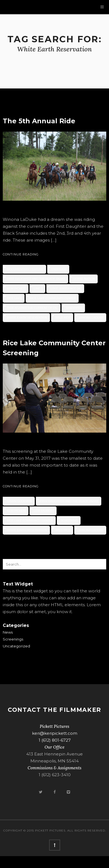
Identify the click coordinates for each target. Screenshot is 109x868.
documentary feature (25, 269)
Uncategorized (16, 646)
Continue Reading (21, 254)
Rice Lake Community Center (53, 298)
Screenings (13, 639)
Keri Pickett (16, 288)
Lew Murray (44, 511)
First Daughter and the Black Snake (36, 279)
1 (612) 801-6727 (55, 740)
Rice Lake (14, 298)
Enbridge (59, 269)
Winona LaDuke (91, 317)
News (8, 632)
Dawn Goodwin (19, 501)
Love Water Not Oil (66, 288)
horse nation (84, 279)
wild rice (63, 317)
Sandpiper (74, 308)
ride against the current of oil (32, 308)
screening (69, 520)
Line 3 (38, 288)
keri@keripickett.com (55, 733)
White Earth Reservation (27, 317)
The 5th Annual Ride (39, 121)
